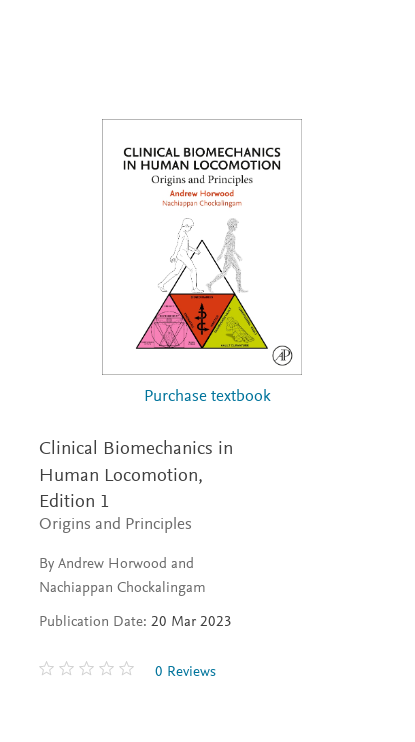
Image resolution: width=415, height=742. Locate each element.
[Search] (376, 38)
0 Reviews (185, 672)
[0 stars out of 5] (89, 672)
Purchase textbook (207, 397)
